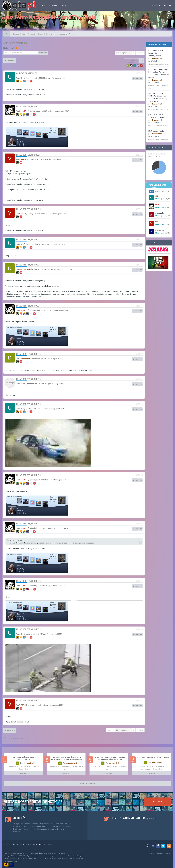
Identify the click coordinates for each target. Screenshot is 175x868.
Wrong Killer (160, 213)
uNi (156, 196)
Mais (65, 5)
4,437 (168, 207)
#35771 (139, 155)
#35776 (139, 240)
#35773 (139, 209)
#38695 (139, 629)
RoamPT (158, 205)
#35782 (139, 265)
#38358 (139, 475)
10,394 (168, 199)
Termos (42, 844)
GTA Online (155, 61)
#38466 (139, 524)
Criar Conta (156, 5)
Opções (110, 730)
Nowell (22, 384)
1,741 (168, 233)
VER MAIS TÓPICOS (87, 784)
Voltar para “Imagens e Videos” (17, 738)
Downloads (54, 5)
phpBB (14, 853)
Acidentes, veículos (15, 43)
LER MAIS (23, 773)
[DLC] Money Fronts (156, 131)
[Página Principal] (6, 34)
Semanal (165, 191)
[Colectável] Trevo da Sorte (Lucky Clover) (153, 757)
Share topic (131, 62)
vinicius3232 (160, 230)
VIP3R (157, 222)
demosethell (157, 58)
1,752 (168, 224)
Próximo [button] (140, 53)
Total (151, 191)
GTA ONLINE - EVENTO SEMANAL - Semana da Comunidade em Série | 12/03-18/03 (110, 758)
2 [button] (134, 53)
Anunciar (7, 844)
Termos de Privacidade (22, 844)
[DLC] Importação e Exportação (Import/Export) (156, 53)
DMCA (35, 844)
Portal (43, 5)
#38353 (139, 404)
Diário (158, 191)
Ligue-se (168, 5)
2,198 (168, 216)
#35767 (139, 106)
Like (135, 78)
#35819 (139, 354)
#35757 (139, 73)
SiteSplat (23, 853)
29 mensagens (121, 53)
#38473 (139, 581)
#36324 (139, 379)
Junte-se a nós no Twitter (134, 818)
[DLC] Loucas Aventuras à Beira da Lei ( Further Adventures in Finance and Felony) (67, 758)
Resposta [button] (10, 61)
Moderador (18, 48)
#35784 (139, 306)
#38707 (139, 700)
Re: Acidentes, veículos (28, 106)
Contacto (50, 844)
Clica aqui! (158, 801)
